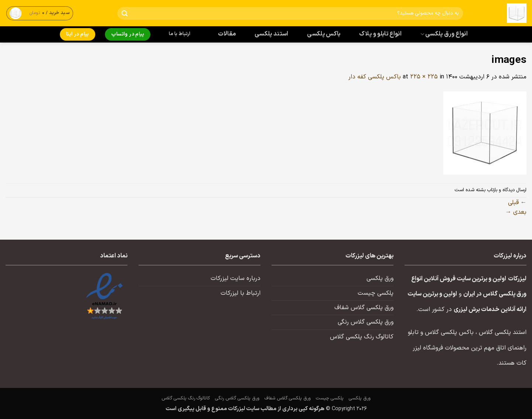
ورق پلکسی (380, 278)
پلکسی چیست (376, 293)
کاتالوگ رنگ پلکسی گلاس (362, 337)
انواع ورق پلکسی (444, 34)
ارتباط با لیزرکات (241, 293)
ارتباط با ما (180, 34)
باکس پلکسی (324, 34)
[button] (40, 13)
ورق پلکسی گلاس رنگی (366, 322)
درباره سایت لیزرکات (236, 278)
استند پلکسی (272, 34)
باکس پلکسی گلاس (449, 332)
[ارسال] (125, 13)
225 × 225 (424, 77)
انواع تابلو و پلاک (380, 34)
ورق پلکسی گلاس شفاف (364, 308)
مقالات (227, 34)
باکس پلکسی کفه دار (375, 77)
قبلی (517, 203)
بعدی (516, 212)
